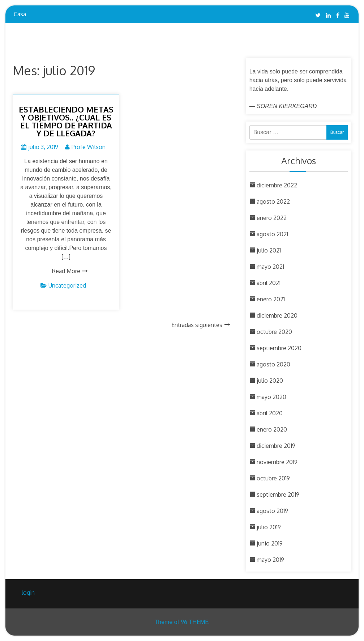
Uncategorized (67, 285)
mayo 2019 (270, 560)
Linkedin (328, 15)
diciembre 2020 (277, 315)
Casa (20, 14)
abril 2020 (270, 413)
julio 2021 (269, 250)
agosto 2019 (272, 511)
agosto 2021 (272, 234)
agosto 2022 (273, 201)
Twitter (318, 15)
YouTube (347, 15)
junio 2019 (270, 543)
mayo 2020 (271, 397)
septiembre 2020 (279, 348)
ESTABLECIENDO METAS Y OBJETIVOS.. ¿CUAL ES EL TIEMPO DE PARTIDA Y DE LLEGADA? (66, 121)
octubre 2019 (273, 478)
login (28, 593)
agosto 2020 (273, 364)
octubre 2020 (274, 332)
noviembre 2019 (277, 462)
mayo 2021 (270, 267)
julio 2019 (269, 527)
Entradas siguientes (197, 325)
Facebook (338, 15)
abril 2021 (269, 283)
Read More (66, 271)
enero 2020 (272, 429)
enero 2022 (272, 218)
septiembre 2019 (278, 494)
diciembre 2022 (277, 185)
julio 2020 (270, 381)
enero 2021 (271, 299)
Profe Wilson (89, 147)
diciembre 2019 (276, 446)
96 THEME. (195, 622)
